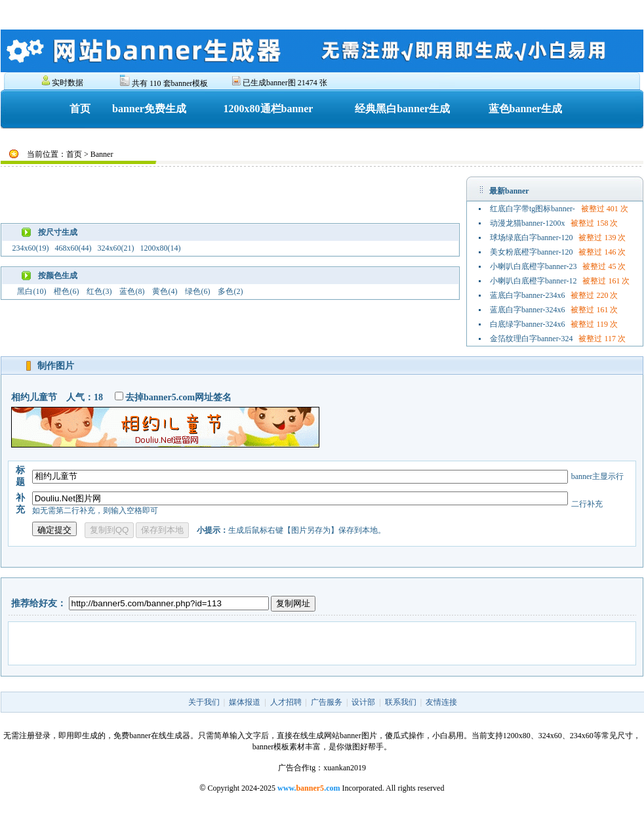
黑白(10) (31, 291)
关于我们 (204, 702)
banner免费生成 (149, 109)
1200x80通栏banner (269, 109)
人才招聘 (286, 702)
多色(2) (230, 291)
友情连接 (441, 702)
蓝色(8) (132, 291)
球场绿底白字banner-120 (531, 238)
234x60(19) (30, 248)
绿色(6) (197, 291)
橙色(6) (66, 291)
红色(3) (99, 291)
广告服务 (327, 702)
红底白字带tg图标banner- (533, 209)
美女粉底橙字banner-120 (531, 252)
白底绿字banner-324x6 (527, 324)
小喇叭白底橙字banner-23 (533, 266)
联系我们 (401, 702)
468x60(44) (73, 248)
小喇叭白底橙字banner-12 (533, 281)
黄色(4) (165, 291)
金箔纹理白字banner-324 (531, 339)
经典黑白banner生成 (402, 109)
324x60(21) (115, 248)
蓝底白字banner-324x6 (527, 310)
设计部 (363, 702)
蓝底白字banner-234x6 (527, 295)
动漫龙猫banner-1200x (527, 223)
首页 (80, 109)
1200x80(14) (160, 248)
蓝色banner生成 (526, 109)
